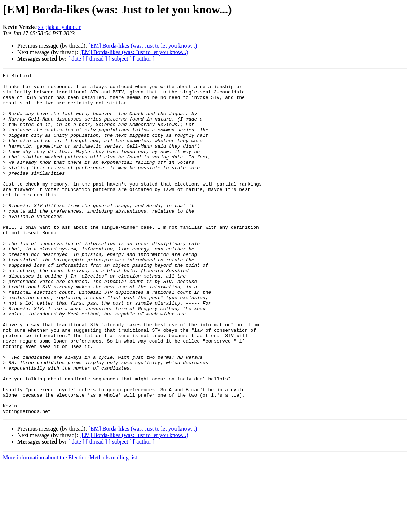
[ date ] (76, 59)
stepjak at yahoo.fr (60, 27)
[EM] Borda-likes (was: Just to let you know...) (143, 46)
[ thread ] (96, 59)
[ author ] (144, 59)
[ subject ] (120, 59)
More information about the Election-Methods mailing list (70, 526)
